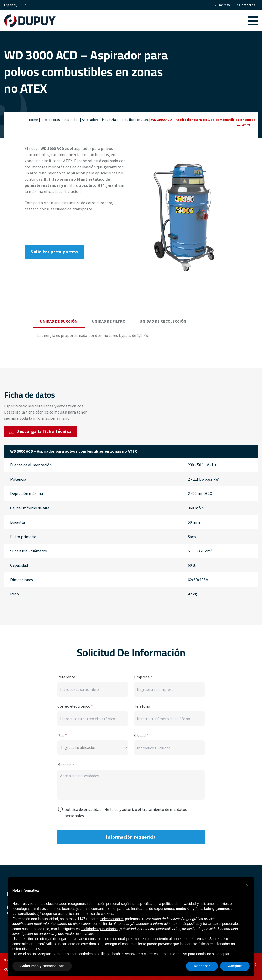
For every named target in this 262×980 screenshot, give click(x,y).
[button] (159, 21)
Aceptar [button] (235, 966)
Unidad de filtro (109, 321)
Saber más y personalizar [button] (42, 966)
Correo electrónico (75, 705)
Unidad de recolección (163, 321)
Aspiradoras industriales (60, 120)
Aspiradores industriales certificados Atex (115, 120)
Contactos (246, 5)
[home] (32, 21)
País (62, 734)
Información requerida (131, 836)
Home (34, 120)
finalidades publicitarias (99, 929)
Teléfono (142, 705)
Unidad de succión (59, 321)
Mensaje (66, 764)
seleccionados (112, 919)
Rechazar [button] (202, 966)
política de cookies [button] (98, 914)
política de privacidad (83, 808)
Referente (68, 676)
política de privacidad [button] (179, 904)
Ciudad (141, 734)
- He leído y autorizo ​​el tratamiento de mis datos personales (126, 811)
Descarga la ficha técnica (41, 431)
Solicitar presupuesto (54, 252)
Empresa (222, 5)
